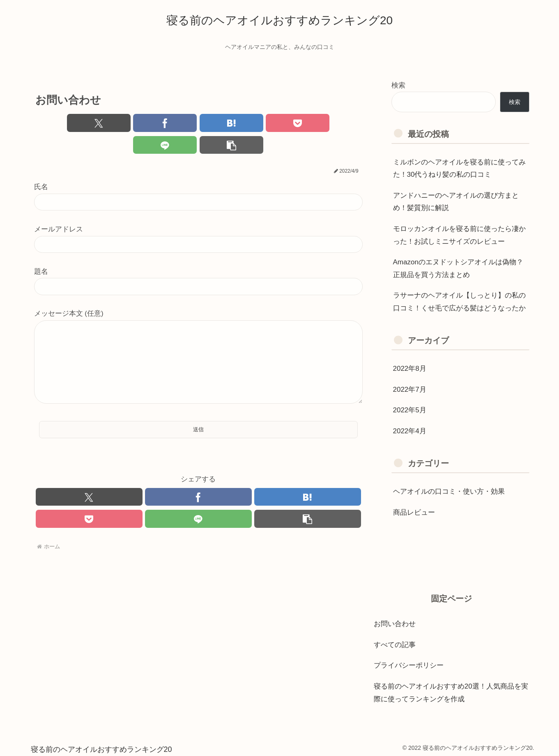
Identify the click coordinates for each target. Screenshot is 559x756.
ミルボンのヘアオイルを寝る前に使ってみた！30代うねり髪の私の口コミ (459, 169)
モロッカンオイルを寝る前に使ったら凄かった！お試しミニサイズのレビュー (459, 235)
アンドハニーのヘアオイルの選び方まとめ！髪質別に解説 (456, 202)
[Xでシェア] (60, 123)
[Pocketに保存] (226, 123)
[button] (336, 123)
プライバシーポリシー (409, 662)
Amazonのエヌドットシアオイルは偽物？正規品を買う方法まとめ (458, 268)
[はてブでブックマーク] (170, 123)
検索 (398, 85)
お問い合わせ (395, 620)
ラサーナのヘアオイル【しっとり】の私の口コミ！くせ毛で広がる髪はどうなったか (459, 302)
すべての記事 (395, 641)
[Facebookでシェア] (115, 123)
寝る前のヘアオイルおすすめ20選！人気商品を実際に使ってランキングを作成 (451, 689)
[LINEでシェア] (281, 123)
